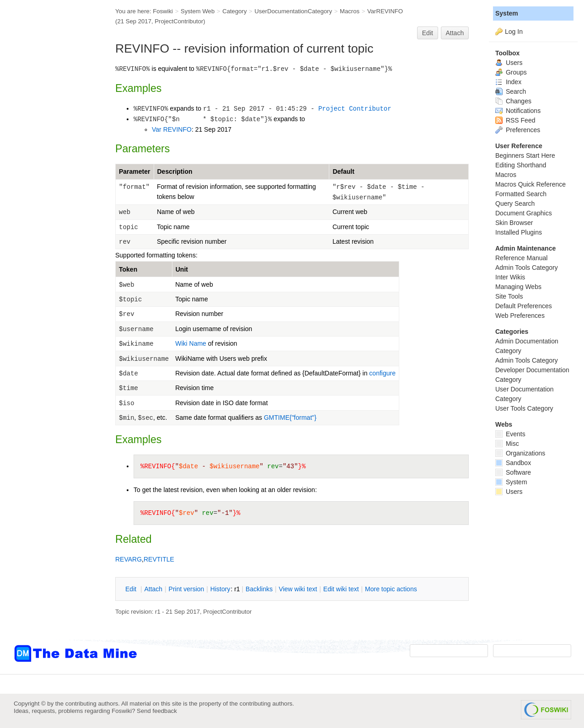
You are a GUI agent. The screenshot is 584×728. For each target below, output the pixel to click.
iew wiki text (298, 589)
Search (511, 91)
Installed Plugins (519, 232)
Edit (428, 33)
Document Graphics (524, 213)
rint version (187, 589)
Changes (513, 101)
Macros (350, 11)
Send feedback (157, 711)
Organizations (520, 453)
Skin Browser (514, 223)
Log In (514, 32)
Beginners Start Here (525, 155)
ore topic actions (391, 589)
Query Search (515, 203)
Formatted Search (521, 194)
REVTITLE (159, 559)
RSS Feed (515, 120)
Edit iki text (341, 589)
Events (510, 434)
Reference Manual (521, 258)
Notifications (518, 111)
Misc (507, 444)
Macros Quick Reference (530, 184)
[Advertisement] (50, 184)
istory (220, 589)
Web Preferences (520, 316)
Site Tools (509, 296)
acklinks (259, 589)
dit (132, 589)
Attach (455, 33)
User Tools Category (524, 408)
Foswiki (163, 11)
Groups (511, 72)
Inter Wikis (510, 277)
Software (513, 472)
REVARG (129, 559)
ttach (153, 589)
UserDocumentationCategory (293, 11)
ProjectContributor (179, 21)
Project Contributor (355, 109)
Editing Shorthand (521, 165)
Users (509, 63)
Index (508, 82)
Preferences (518, 130)
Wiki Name (191, 343)
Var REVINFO (172, 129)
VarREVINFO (385, 11)
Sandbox (513, 463)
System (507, 13)
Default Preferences (524, 306)
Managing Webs (518, 287)
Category (234, 11)
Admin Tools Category (527, 268)
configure (382, 373)
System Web (198, 11)
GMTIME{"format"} (290, 418)
